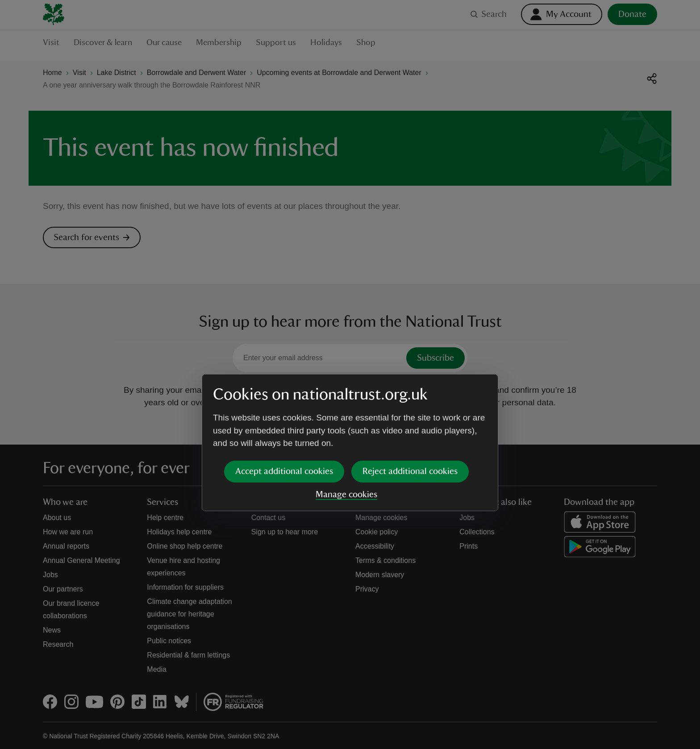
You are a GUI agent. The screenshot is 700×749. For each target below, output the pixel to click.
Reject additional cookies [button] (410, 403)
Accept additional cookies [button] (284, 403)
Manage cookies (346, 426)
